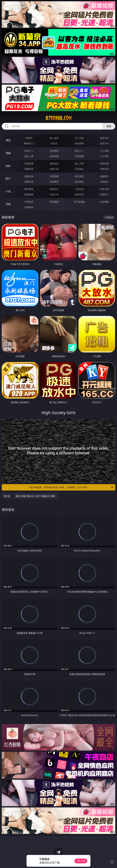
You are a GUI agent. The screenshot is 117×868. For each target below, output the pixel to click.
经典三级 (54, 169)
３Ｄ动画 (104, 151)
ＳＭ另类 (104, 156)
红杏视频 (104, 202)
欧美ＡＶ (79, 151)
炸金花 (54, 143)
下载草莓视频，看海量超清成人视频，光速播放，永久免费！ (71, 487)
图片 (8, 179)
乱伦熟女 (79, 169)
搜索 (109, 126)
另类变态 (104, 169)
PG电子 (29, 138)
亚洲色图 (54, 176)
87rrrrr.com (59, 118)
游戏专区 (104, 138)
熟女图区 (79, 182)
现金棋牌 (79, 143)
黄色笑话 (79, 194)
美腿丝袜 (29, 182)
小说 (8, 191)
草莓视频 (54, 202)
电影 (8, 166)
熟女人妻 (29, 156)
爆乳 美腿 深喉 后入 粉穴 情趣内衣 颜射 (35, 496)
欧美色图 (79, 176)
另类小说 (54, 194)
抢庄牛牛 (104, 143)
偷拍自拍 (54, 163)
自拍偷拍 (54, 151)
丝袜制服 (54, 156)
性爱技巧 (104, 194)
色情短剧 (29, 207)
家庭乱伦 (54, 189)
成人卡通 (79, 163)
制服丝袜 (29, 169)
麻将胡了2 (29, 143)
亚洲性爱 (29, 163)
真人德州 (54, 138)
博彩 (8, 140)
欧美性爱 (104, 163)
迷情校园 (29, 194)
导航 (8, 204)
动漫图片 (104, 176)
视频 (8, 153)
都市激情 (29, 189)
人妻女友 (79, 189)
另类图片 (104, 182)
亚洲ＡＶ (29, 151)
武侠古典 (104, 189)
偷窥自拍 (29, 176)
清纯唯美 (54, 182)
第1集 (7, 496)
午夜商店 (29, 202)
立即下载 (81, 861)
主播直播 (79, 156)
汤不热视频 (79, 202)
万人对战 (79, 138)
